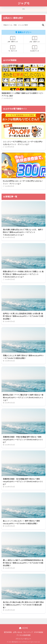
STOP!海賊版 (39, 632)
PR (23, 9)
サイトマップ (28, 632)
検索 (43, 25)
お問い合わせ (18, 632)
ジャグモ (24, 3)
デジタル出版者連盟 (23, 635)
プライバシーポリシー (23, 639)
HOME (23, 628)
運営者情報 (8, 632)
